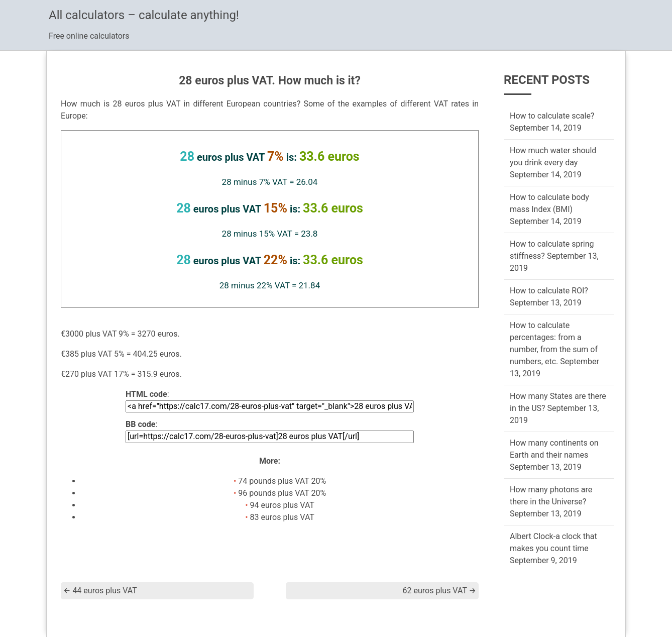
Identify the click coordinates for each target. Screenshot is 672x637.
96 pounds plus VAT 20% (282, 493)
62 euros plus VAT (439, 591)
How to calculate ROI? (549, 291)
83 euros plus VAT (282, 517)
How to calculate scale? (552, 116)
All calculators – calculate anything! (144, 15)
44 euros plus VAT (100, 591)
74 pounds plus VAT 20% (282, 481)
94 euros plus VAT (282, 505)
